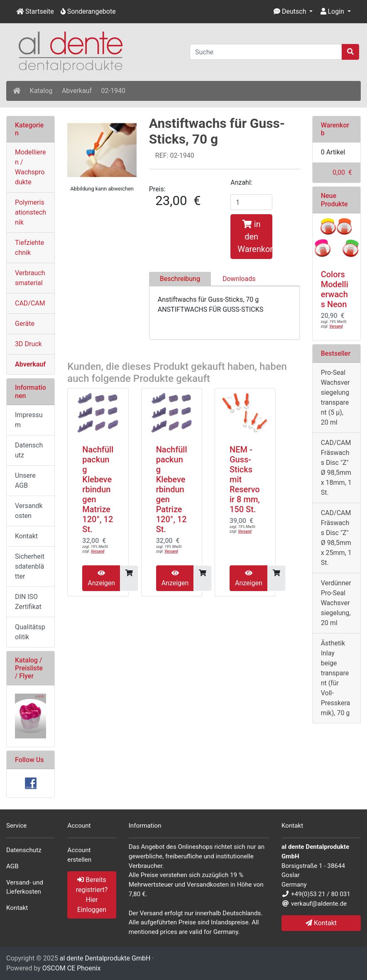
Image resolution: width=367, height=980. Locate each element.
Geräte (25, 324)
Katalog (41, 91)
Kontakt (26, 536)
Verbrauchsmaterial (30, 278)
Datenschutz (29, 450)
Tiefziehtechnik (29, 248)
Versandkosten (29, 511)
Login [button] (332, 11)
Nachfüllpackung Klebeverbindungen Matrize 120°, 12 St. (98, 489)
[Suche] (266, 52)
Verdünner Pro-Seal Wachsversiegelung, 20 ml (336, 603)
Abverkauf (77, 91)
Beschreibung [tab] (180, 279)
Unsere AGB (25, 480)
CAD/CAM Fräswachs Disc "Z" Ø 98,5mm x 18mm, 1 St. (336, 468)
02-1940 (113, 91)
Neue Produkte (334, 200)
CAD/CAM (30, 303)
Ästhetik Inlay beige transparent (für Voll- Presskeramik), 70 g (336, 678)
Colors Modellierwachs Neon (335, 289)
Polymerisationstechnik (31, 212)
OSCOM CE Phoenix (72, 968)
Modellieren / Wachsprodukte (31, 167)
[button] (293, 12)
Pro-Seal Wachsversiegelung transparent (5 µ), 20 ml (335, 397)
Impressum (29, 420)
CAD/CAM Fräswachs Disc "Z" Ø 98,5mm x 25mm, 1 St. (336, 538)
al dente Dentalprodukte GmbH (105, 958)
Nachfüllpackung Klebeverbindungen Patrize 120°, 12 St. (172, 489)
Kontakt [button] (321, 923)
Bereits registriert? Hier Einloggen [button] (92, 895)
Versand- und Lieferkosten (25, 887)
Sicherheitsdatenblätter (30, 566)
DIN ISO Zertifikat (28, 602)
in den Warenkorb (255, 237)
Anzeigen (101, 578)
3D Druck (28, 344)
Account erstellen (79, 855)
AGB (12, 866)
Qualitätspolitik (30, 632)
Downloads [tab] (239, 279)
